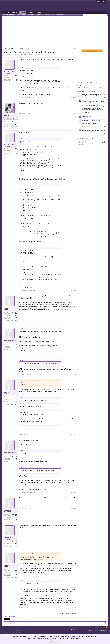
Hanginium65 (85, 100)
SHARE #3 (74, 290)
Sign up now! (92, 51)
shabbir (6, 115)
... (66, 15)
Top (104, 627)
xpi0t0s (6, 308)
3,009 (16, 314)
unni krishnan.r (85, 121)
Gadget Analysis (49, 15)
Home (7, 12)
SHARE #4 (74, 312)
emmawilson (85, 117)
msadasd (103, 146)
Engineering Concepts (9, 15)
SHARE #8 (74, 508)
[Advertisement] (55, 32)
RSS (107, 627)
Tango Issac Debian (26, 55)
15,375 (15, 123)
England (15, 322)
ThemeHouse (25, 632)
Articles (14, 12)
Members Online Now (87, 83)
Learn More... (57, 642)
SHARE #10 (73, 608)
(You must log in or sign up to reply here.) (66, 613)
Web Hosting (31, 15)
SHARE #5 (74, 374)
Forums (22, 12)
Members (40, 12)
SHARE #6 (74, 435)
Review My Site (40, 15)
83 (16, 126)
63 (16, 317)
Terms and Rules (93, 631)
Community (31, 12)
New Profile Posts (86, 92)
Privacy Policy (104, 631)
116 (16, 516)
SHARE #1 (74, 97)
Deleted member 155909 (88, 94)
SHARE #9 (74, 536)
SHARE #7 (74, 492)
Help (96, 627)
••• (105, 98)
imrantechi (7, 510)
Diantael (80, 85)
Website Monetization (21, 15)
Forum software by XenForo (16, 631)
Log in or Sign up (101, 1)
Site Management (59, 15)
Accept (50, 642)
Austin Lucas (85, 129)
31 (16, 78)
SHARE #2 (74, 114)
